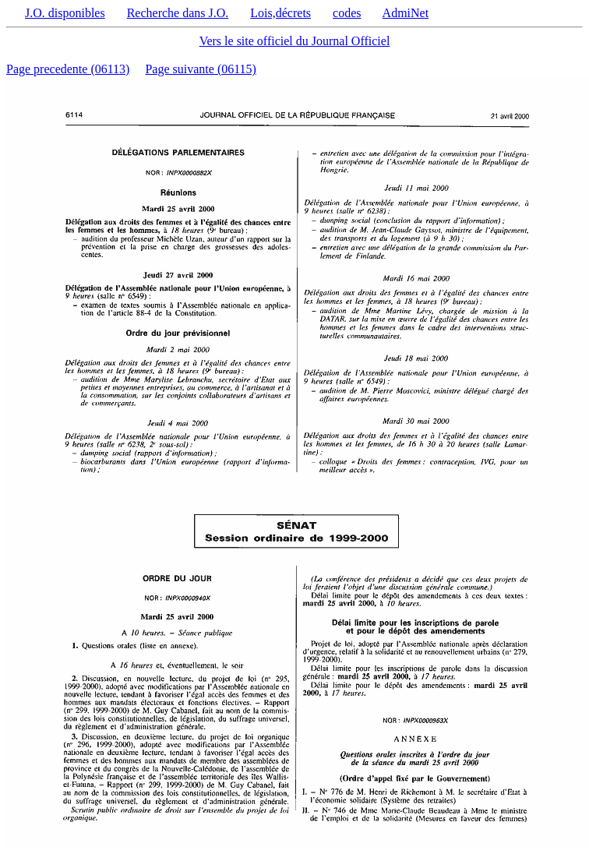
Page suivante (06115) (200, 69)
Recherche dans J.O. (178, 13)
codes (347, 13)
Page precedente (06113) (68, 69)
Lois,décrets (280, 13)
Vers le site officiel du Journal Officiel (295, 41)
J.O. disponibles (65, 13)
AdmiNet (406, 13)
